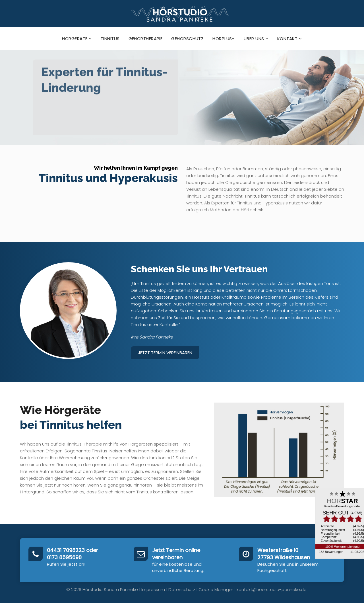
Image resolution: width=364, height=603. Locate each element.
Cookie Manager (216, 589)
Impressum (153, 589)
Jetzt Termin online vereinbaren (176, 554)
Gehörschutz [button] (187, 39)
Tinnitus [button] (110, 39)
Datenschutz (182, 589)
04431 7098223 (66, 550)
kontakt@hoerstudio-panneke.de (272, 589)
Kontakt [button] (290, 39)
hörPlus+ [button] (224, 39)
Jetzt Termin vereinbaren (165, 353)
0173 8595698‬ (64, 557)
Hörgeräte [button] (77, 39)
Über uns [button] (256, 39)
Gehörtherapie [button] (146, 39)
